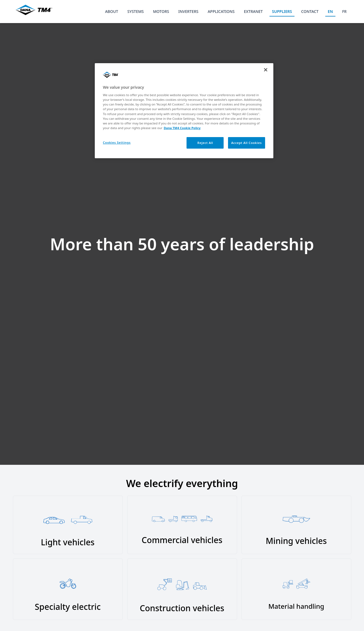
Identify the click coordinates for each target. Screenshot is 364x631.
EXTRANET (253, 11)
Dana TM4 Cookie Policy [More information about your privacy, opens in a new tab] (182, 128)
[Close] (266, 70)
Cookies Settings (117, 142)
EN (330, 11)
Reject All (205, 143)
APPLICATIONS (221, 11)
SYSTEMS (136, 11)
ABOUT (112, 11)
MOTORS (161, 11)
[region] (184, 111)
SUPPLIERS (282, 11)
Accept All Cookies (246, 143)
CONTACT (310, 11)
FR (344, 11)
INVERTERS (188, 11)
